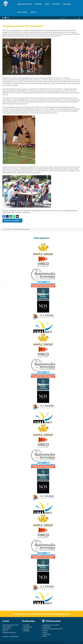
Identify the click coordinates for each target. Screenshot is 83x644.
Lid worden (26, 625)
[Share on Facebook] (4, 216)
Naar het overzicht (12, 220)
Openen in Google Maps (11, 637)
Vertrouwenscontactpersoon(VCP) (53, 629)
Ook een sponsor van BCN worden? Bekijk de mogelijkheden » (42, 614)
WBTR (45, 636)
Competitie (38, 4)
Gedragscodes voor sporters (51, 625)
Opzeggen (26, 629)
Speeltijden (26, 631)
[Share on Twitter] (7, 216)
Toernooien (67, 4)
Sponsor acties (22, 12)
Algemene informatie (24, 4)
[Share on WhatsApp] (14, 216)
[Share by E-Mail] (17, 216)
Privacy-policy (47, 634)
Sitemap (45, 631)
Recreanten (56, 4)
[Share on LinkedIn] (11, 216)
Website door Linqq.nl (76, 642)
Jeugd (47, 4)
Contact (33, 12)
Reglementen (47, 627)
